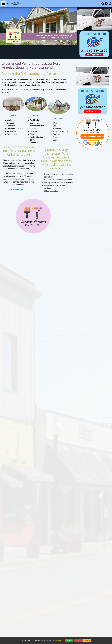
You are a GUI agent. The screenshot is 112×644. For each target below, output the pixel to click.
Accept (69, 640)
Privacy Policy (58, 640)
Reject (78, 640)
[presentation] (4, 27)
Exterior (36, 115)
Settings (87, 640)
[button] (33, 42)
